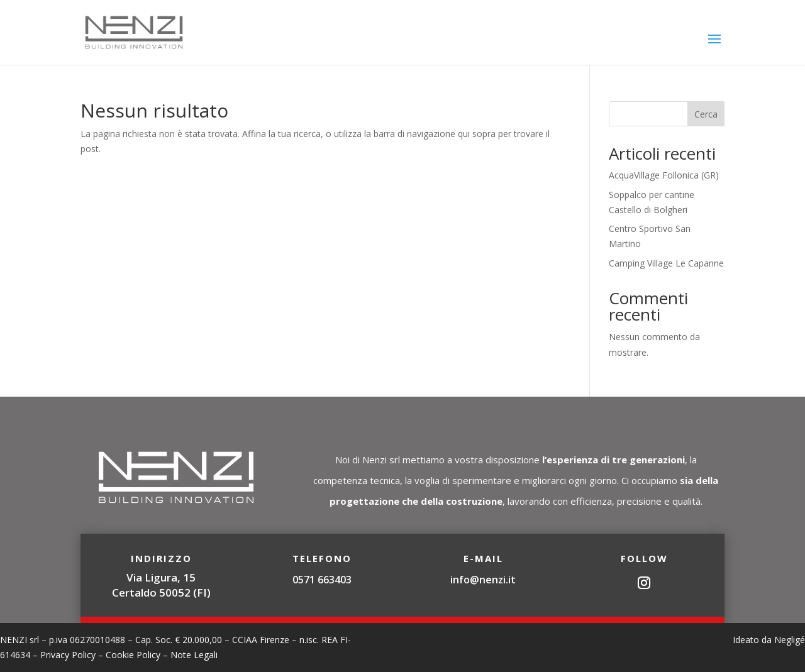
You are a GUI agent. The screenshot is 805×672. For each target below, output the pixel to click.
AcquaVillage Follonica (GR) (664, 175)
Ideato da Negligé (769, 640)
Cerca (706, 114)
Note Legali (194, 655)
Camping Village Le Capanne (666, 263)
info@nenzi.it (483, 580)
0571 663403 (322, 580)
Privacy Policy (68, 655)
